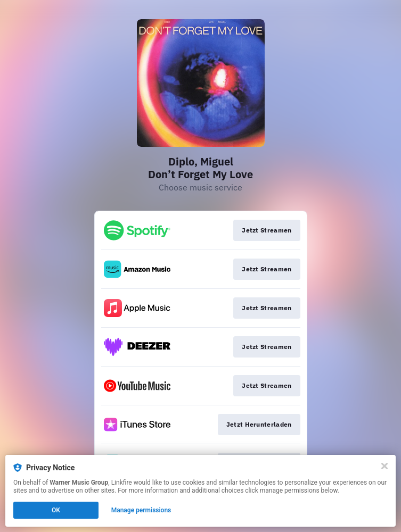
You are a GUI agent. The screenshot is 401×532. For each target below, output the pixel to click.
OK (56, 510)
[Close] (384, 466)
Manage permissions (141, 510)
